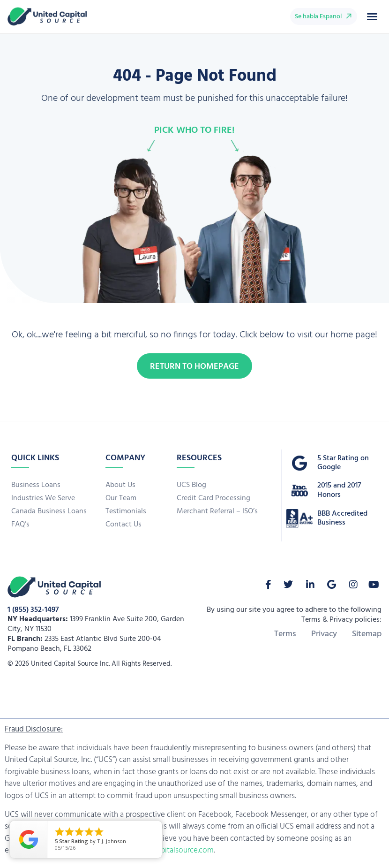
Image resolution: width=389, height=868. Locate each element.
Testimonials (126, 511)
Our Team (121, 498)
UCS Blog (191, 485)
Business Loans (36, 485)
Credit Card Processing (213, 498)
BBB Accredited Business (342, 518)
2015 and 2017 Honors (339, 490)
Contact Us (123, 525)
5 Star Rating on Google (343, 463)
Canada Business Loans (49, 511)
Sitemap (367, 634)
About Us (120, 485)
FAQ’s (20, 525)
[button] (372, 16)
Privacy (324, 634)
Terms (285, 634)
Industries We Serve (43, 498)
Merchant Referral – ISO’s (217, 511)
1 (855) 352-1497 (33, 610)
